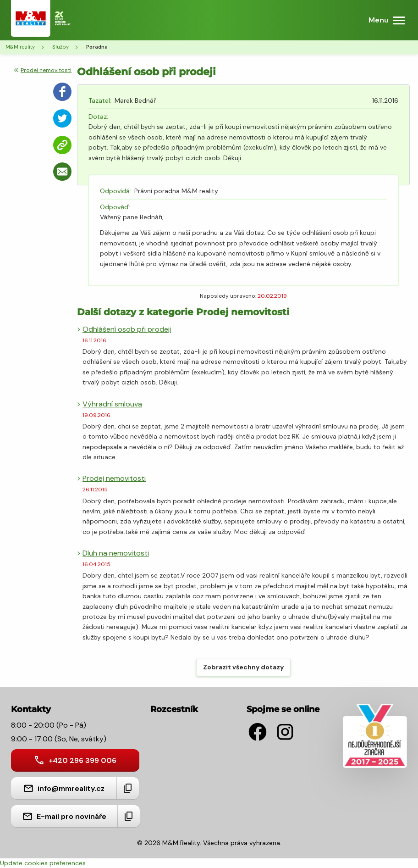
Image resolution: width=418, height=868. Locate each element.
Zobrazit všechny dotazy (243, 667)
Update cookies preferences (43, 863)
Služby (60, 47)
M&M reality (20, 47)
